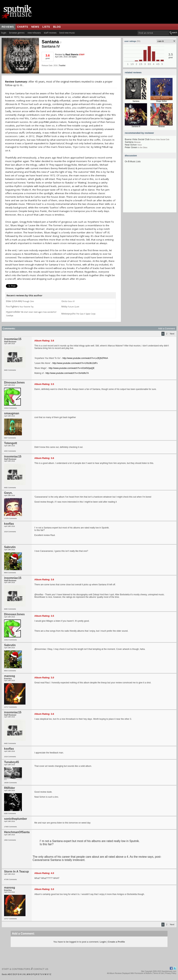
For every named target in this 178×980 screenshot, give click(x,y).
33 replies (73, 57)
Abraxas (162, 126)
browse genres (17, 33)
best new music (67, 33)
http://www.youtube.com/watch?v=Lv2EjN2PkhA (85, 358)
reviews (8, 27)
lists (46, 27)
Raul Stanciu (72, 55)
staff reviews (50, 33)
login (4, 33)
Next (172, 334)
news (35, 27)
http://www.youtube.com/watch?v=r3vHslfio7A (67, 373)
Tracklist (62, 66)
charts (23, 27)
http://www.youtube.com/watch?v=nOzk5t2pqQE (72, 368)
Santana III (136, 126)
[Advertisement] (150, 190)
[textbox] (153, 33)
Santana (52, 42)
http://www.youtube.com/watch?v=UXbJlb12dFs (75, 363)
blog (57, 27)
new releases (34, 33)
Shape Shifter (162, 101)
